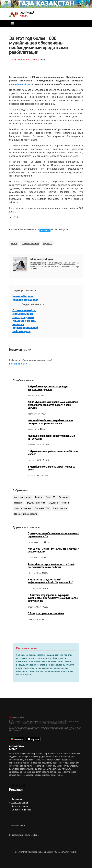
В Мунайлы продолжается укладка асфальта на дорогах (48, 397)
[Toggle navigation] (12, 24)
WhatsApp (45, 230)
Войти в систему (18, 364)
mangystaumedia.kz (20, 84)
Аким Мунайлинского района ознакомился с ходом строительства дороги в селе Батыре (53, 414)
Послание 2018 (42, 518)
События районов (30, 244)
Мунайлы (48, 244)
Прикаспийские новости (26, 524)
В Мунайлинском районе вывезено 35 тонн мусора (53, 462)
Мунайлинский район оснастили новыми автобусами (51, 446)
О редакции (16, 799)
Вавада (72, 757)
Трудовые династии (36, 513)
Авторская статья (23, 507)
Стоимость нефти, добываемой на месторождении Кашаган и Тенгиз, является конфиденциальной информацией (25, 321)
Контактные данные (20, 810)
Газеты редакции (18, 803)
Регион (14, 244)
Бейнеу (39, 507)
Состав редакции (18, 806)
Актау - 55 (50, 507)
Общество (64, 507)
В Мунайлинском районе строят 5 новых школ (51, 477)
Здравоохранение (23, 518)
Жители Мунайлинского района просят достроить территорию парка (50, 431)
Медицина (53, 513)
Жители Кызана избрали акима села (25, 298)
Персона (18, 513)
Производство (60, 518)
